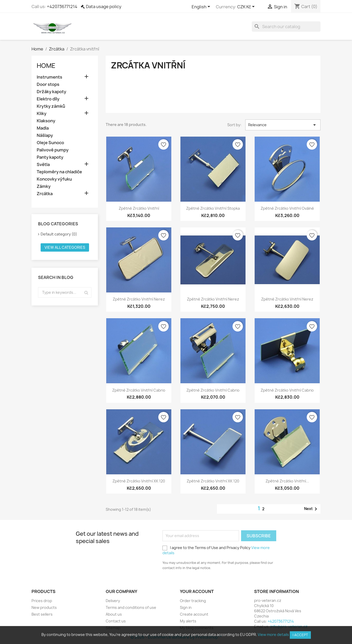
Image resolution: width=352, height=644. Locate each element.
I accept (300, 635)
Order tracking (193, 601)
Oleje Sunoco (50, 143)
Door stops (48, 84)
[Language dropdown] (202, 7)
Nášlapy (45, 135)
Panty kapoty (50, 157)
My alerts (188, 621)
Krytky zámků (51, 106)
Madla (43, 128)
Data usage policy (104, 7)
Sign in (186, 607)
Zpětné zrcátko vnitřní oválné (287, 208)
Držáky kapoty (51, 92)
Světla (43, 165)
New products (44, 607)
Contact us (116, 621)
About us (114, 614)
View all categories (65, 247)
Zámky (44, 186)
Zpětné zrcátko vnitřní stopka (213, 208)
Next (312, 509)
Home (46, 66)
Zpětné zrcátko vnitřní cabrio (139, 390)
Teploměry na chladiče (59, 172)
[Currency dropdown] (247, 7)
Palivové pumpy (53, 150)
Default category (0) (59, 234)
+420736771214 (62, 7)
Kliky (42, 114)
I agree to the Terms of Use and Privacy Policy (216, 550)
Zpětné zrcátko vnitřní (139, 208)
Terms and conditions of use (131, 607)
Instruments (49, 77)
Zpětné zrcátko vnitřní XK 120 (139, 481)
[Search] (286, 27)
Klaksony (46, 121)
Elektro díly (48, 99)
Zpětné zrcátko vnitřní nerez (139, 299)
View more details (273, 635)
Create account (194, 614)
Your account (197, 591)
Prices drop (42, 601)
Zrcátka (45, 194)
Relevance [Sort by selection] (283, 125)
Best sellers (42, 614)
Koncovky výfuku (54, 179)
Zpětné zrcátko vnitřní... (287, 481)
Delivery (113, 601)
